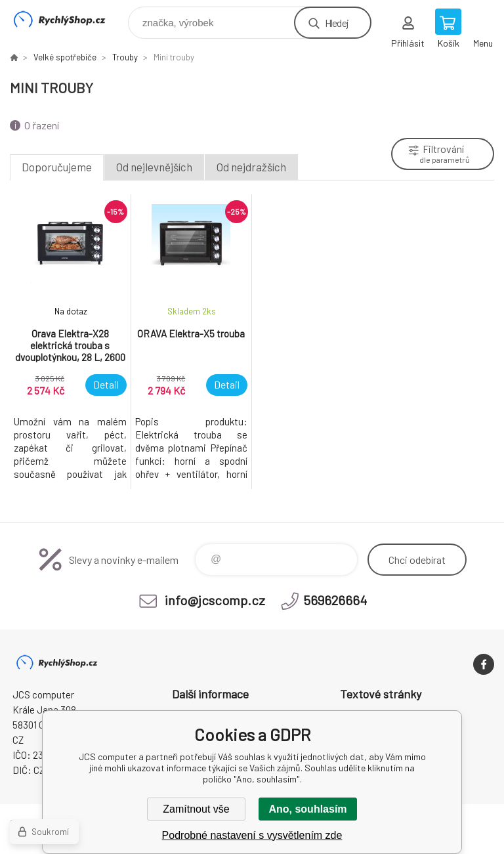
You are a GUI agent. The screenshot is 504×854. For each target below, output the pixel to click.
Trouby (125, 57)
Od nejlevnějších (154, 167)
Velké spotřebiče (65, 57)
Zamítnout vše (196, 809)
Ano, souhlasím (307, 809)
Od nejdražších (251, 167)
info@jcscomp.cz (215, 600)
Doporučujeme (57, 167)
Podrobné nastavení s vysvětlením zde (252, 835)
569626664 (335, 600)
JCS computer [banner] (68, 19)
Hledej (337, 23)
